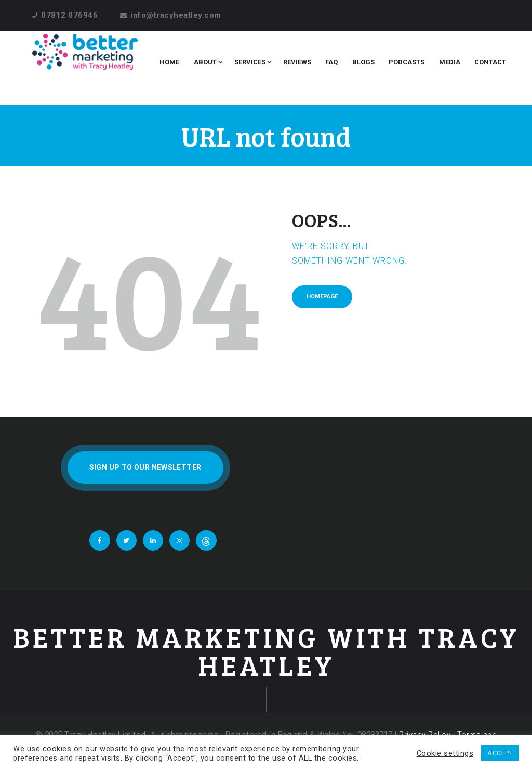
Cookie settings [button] (445, 753)
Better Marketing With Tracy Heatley (266, 651)
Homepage (322, 297)
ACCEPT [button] (500, 753)
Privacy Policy (425, 735)
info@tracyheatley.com (176, 15)
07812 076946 (69, 15)
